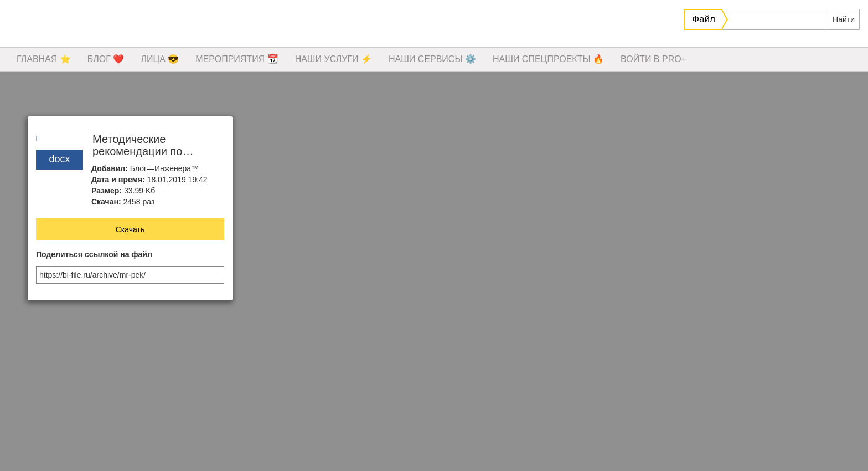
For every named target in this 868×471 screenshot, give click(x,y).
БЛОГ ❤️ (106, 59)
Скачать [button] (130, 229)
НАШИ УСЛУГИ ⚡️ (334, 59)
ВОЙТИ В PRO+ (653, 59)
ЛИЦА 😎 (160, 59)
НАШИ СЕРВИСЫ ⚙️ (432, 59)
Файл (704, 19)
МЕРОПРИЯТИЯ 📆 (237, 59)
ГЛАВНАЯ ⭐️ (44, 59)
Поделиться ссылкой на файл (94, 255)
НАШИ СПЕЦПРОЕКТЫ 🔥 (548, 59)
